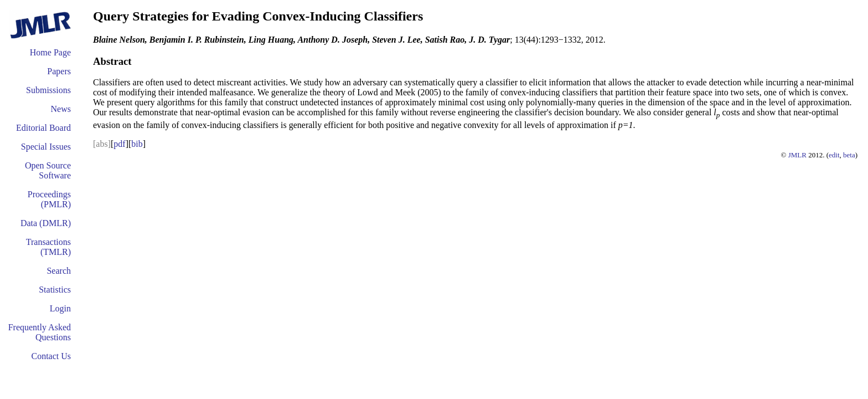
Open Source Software (48, 170)
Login (60, 308)
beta (849, 155)
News (61, 109)
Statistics (55, 290)
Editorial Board (43, 128)
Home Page (50, 52)
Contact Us (51, 356)
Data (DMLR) (46, 223)
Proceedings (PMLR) (49, 199)
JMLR (797, 155)
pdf (119, 144)
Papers (59, 71)
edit (834, 155)
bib (137, 144)
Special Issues (46, 147)
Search (59, 271)
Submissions (48, 90)
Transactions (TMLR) (48, 247)
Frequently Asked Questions (40, 332)
